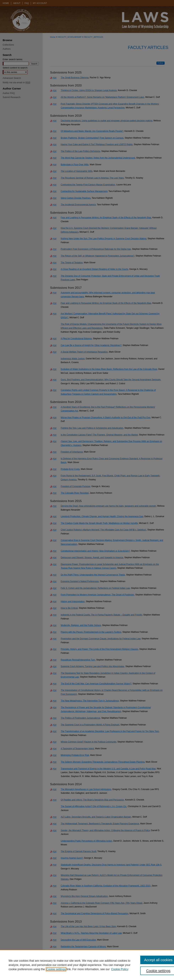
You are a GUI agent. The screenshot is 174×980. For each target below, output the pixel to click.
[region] (87, 965)
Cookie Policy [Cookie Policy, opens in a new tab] (120, 969)
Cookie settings (56, 969)
